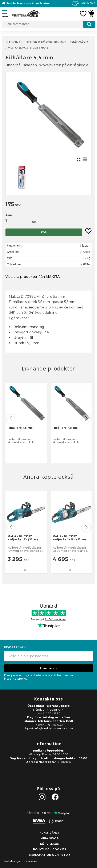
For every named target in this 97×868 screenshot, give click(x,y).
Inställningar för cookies (21, 861)
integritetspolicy (16, 679)
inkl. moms (88, 3)
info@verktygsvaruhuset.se (54, 728)
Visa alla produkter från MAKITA (33, 277)
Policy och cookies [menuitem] (50, 849)
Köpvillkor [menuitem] (50, 844)
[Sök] (89, 24)
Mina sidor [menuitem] (50, 838)
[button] (6, 13)
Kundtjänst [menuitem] (50, 833)
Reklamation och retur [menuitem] (50, 855)
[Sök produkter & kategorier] (48, 24)
